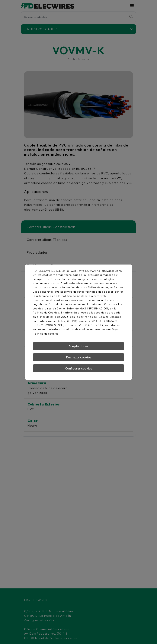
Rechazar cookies (79, 357)
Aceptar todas (78, 346)
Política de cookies (46, 333)
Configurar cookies (79, 368)
